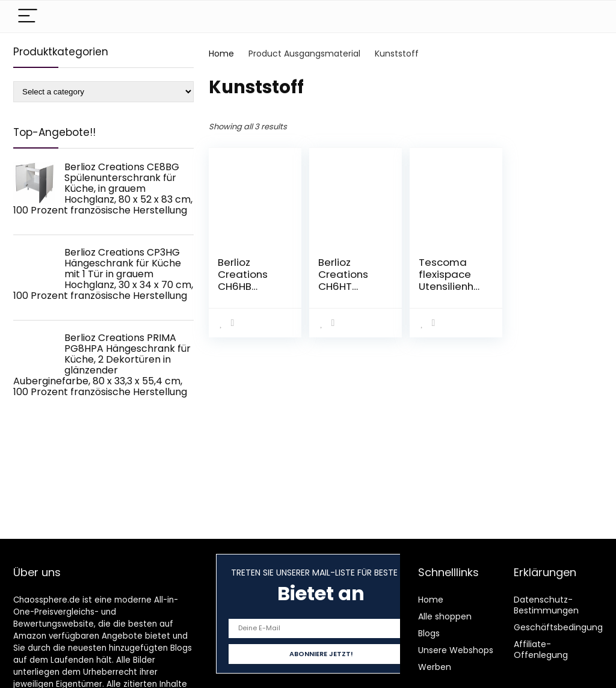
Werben (435, 667)
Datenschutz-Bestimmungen (546, 605)
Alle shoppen (445, 616)
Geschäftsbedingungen (564, 627)
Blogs (429, 633)
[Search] (584, 17)
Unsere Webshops (456, 650)
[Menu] (28, 17)
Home (221, 54)
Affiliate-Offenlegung (541, 650)
